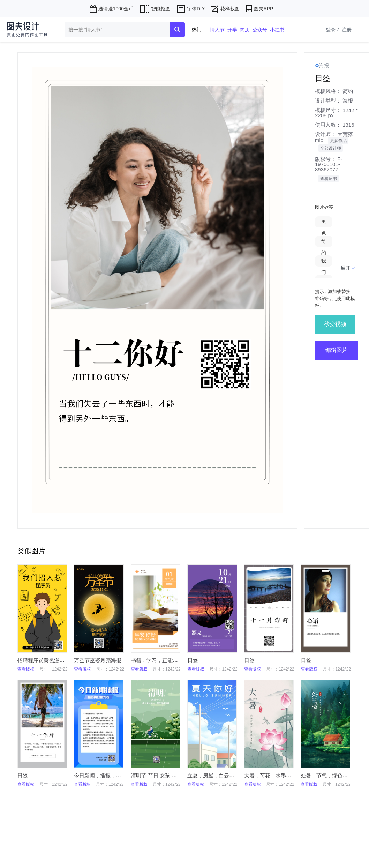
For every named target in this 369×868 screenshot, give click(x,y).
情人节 (217, 30)
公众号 (260, 30)
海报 (348, 101)
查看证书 (329, 179)
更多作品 (338, 141)
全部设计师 (331, 148)
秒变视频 (335, 324)
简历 (245, 30)
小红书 (277, 30)
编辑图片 (337, 350)
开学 (232, 30)
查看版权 (26, 669)
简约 (348, 91)
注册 (347, 30)
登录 (333, 30)
